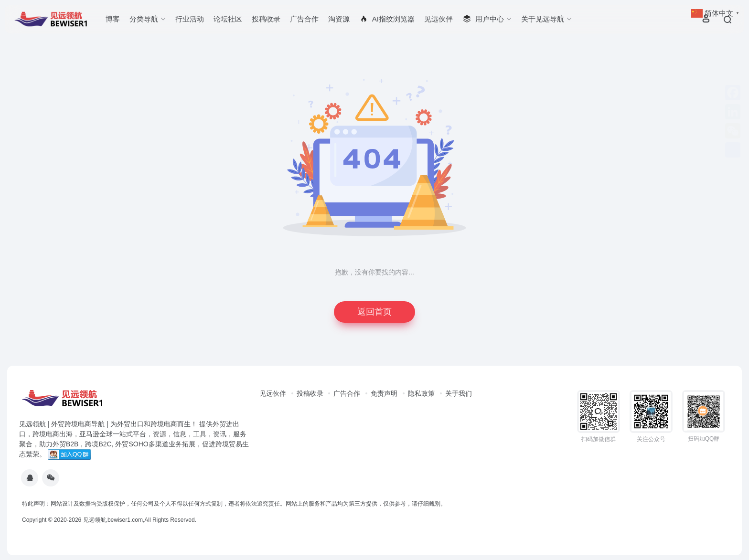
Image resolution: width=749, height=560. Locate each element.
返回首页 (374, 312)
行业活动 (190, 19)
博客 (113, 19)
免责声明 (384, 393)
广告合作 (304, 19)
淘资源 (339, 19)
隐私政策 (421, 393)
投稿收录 (266, 19)
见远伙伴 (439, 19)
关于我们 (459, 393)
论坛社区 (228, 19)
